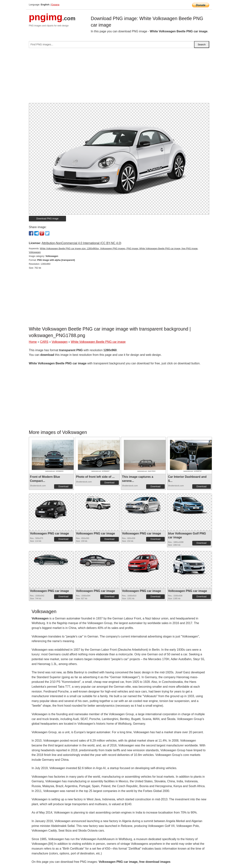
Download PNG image (48, 219)
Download (63, 487)
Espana (55, 5)
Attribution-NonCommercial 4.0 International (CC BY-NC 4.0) (81, 243)
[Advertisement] (119, 77)
